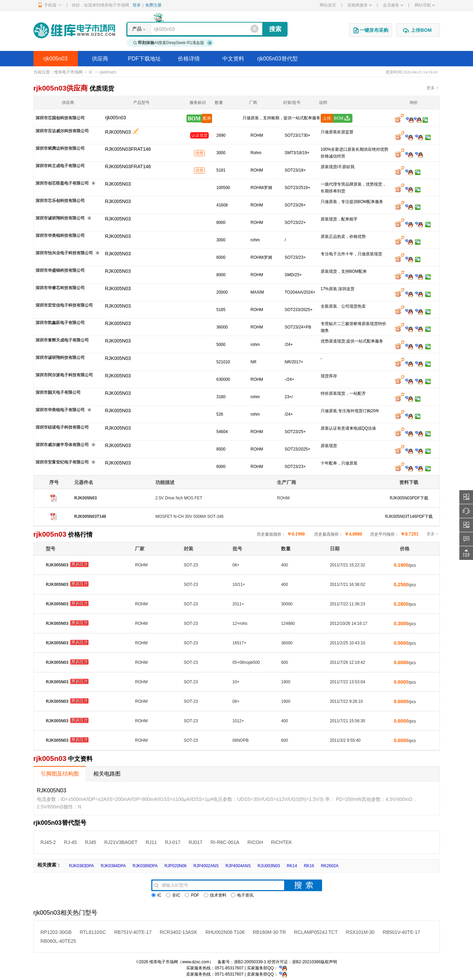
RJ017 (195, 842)
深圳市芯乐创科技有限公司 (60, 201)
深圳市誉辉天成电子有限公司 (62, 340)
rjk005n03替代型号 (277, 61)
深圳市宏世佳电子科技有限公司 (64, 305)
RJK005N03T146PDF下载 (409, 516)
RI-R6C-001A (225, 842)
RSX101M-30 (360, 932)
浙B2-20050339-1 (250, 962)
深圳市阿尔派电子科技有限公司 (64, 375)
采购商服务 (359, 5)
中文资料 (233, 59)
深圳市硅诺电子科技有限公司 (62, 427)
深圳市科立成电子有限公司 (60, 166)
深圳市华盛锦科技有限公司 (60, 270)
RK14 (292, 866)
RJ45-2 (48, 842)
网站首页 (328, 5)
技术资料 (215, 895)
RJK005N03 (118, 132)
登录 (137, 5)
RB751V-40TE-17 (133, 932)
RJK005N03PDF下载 (409, 498)
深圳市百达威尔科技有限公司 (62, 131)
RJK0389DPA (145, 866)
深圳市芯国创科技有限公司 (60, 118)
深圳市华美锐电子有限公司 (60, 410)
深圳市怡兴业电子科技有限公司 (64, 253)
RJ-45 (71, 842)
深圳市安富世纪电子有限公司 (62, 462)
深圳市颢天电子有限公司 (58, 392)
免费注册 (153, 5)
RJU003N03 (269, 866)
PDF (192, 895)
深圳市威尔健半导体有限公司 (62, 445)
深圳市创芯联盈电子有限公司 (62, 183)
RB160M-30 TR (269, 932)
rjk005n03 (55, 59)
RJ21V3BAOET (121, 842)
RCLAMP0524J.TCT (316, 932)
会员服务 (393, 5)
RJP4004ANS (238, 866)
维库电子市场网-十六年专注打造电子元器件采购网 (74, 30)
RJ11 (151, 842)
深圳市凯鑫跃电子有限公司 (60, 323)
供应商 (100, 59)
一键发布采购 (371, 30)
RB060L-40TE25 (58, 941)
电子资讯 (242, 895)
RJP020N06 (175, 866)
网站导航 (425, 5)
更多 (433, 88)
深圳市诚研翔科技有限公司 (60, 218)
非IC (173, 895)
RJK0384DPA (113, 866)
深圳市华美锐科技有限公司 (60, 236)
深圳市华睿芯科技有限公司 (60, 288)
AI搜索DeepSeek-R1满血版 (173, 43)
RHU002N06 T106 (225, 932)
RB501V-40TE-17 (402, 932)
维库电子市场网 (68, 72)
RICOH (255, 842)
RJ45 (91, 842)
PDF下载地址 (144, 59)
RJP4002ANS (206, 866)
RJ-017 (173, 842)
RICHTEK (281, 842)
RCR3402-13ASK (179, 932)
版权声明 (329, 962)
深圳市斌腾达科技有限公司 (60, 148)
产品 (137, 29)
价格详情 (189, 59)
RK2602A (330, 866)
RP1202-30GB (56, 932)
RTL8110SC (93, 932)
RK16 (309, 866)
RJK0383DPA (81, 866)
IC (91, 72)
